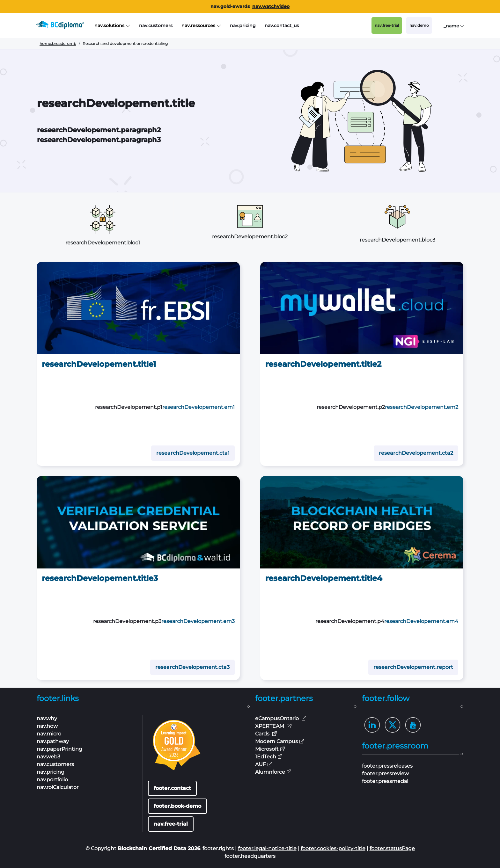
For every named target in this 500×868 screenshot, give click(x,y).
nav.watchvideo (271, 6)
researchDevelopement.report (413, 667)
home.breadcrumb (58, 43)
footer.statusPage (392, 849)
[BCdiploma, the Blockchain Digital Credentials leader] (65, 25)
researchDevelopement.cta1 (193, 453)
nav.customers (156, 25)
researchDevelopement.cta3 (192, 667)
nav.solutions (112, 26)
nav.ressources (201, 26)
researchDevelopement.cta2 (416, 453)
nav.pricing (243, 25)
